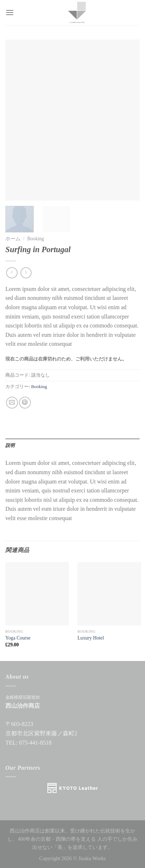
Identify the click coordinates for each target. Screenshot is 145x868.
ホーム (13, 239)
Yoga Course (18, 638)
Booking (36, 239)
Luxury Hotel (91, 638)
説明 (10, 445)
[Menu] (10, 12)
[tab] (72, 445)
